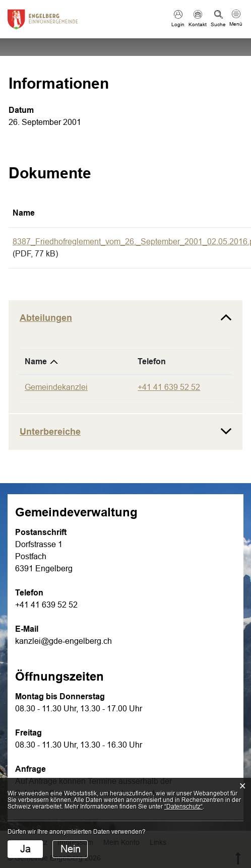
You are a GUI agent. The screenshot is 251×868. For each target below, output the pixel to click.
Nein (71, 849)
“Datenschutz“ (183, 807)
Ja (25, 849)
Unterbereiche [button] (50, 432)
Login (178, 24)
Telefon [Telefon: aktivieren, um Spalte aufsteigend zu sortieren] (152, 361)
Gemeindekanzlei (56, 387)
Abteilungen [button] (46, 318)
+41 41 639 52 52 (169, 387)
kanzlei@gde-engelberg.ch (64, 641)
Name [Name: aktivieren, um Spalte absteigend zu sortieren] (36, 361)
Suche (218, 24)
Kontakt (198, 24)
